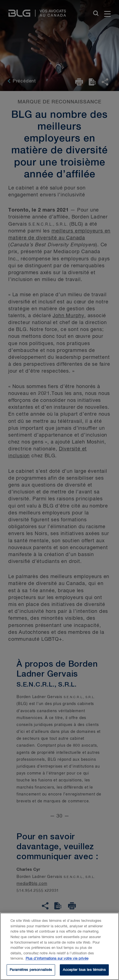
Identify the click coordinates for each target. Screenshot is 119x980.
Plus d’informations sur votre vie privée (57, 960)
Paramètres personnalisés (31, 971)
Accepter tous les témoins (84, 971)
